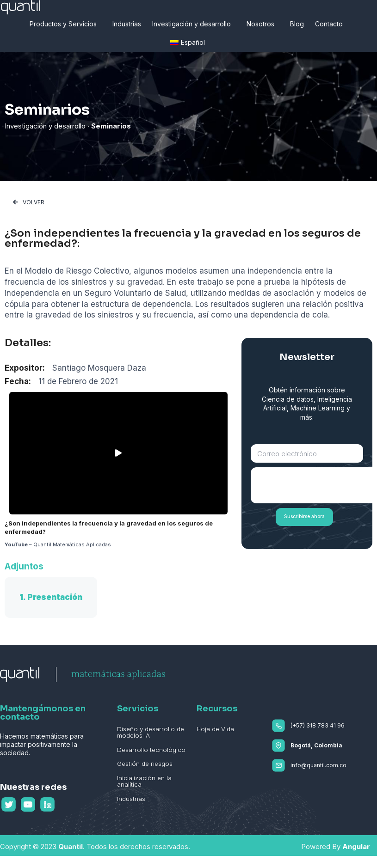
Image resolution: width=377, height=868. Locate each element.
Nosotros (263, 24)
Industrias (127, 24)
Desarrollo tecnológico (150, 749)
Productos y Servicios (65, 24)
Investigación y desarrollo (194, 24)
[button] (29, 202)
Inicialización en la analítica (144, 781)
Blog (297, 24)
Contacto (331, 24)
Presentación (55, 597)
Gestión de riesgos (144, 763)
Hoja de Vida (215, 729)
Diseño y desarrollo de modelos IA (150, 732)
